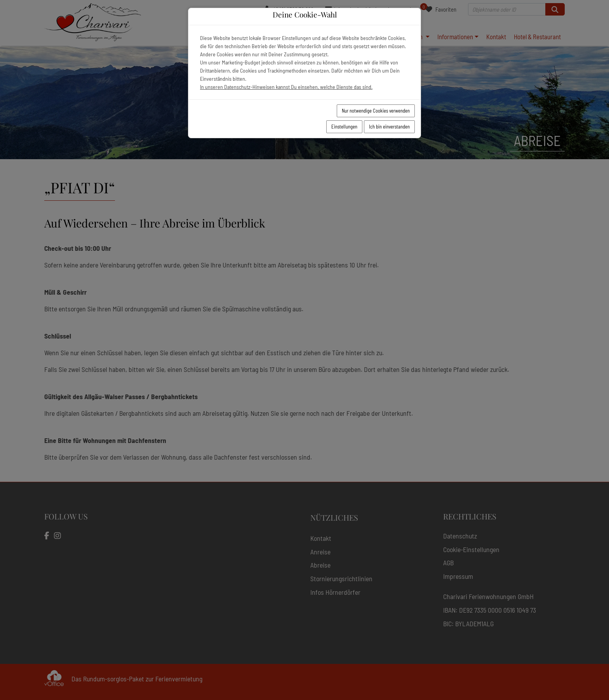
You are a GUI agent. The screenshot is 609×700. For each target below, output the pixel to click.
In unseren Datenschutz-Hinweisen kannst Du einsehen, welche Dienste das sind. (286, 87)
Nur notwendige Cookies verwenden (376, 111)
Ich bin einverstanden (389, 127)
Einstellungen (344, 127)
